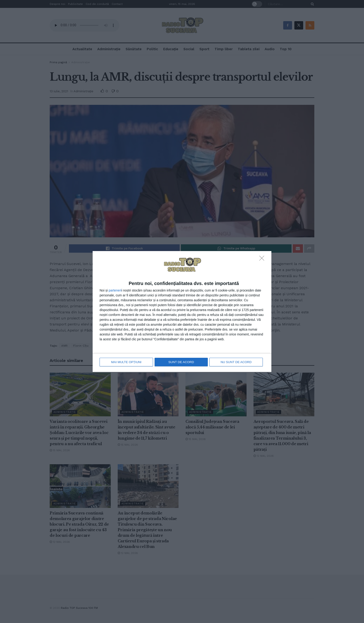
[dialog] (182, 312)
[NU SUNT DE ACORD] (263, 260)
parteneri (115, 291)
